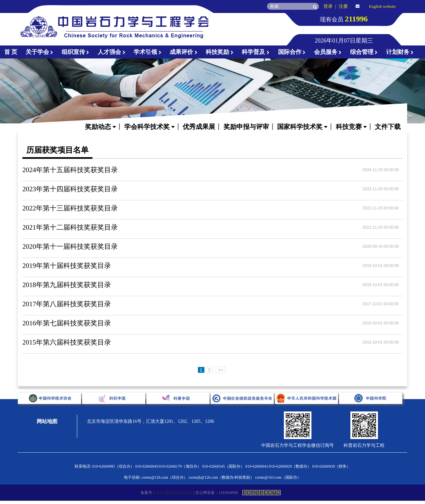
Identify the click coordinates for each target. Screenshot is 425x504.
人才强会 (112, 52)
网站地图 (47, 421)
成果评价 (184, 52)
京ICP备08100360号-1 (174, 493)
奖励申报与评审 (246, 127)
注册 (343, 6)
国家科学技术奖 (302, 127)
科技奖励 (220, 52)
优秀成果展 (199, 127)
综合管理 (364, 52)
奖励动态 (100, 127)
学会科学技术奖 (149, 127)
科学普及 (256, 52)
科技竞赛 (351, 127)
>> (221, 370)
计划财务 (400, 52)
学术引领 (148, 52)
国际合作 (292, 52)
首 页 (11, 52)
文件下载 (388, 127)
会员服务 (328, 52)
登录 (328, 6)
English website (382, 6)
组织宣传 (76, 52)
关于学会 (40, 52)
